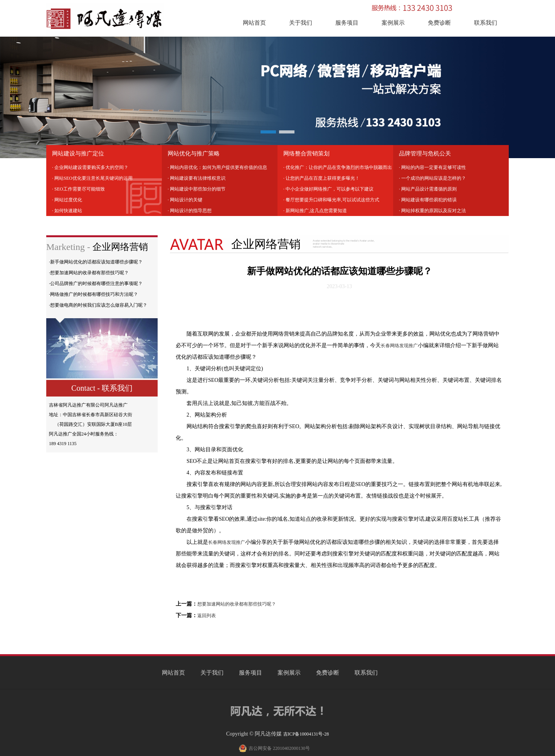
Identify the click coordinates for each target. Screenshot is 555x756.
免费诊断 (439, 23)
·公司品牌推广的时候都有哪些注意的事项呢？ (96, 283)
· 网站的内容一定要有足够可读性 (432, 167)
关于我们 (301, 23)
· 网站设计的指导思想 (190, 211)
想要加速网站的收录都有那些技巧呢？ (237, 604)
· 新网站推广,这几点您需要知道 (315, 211)
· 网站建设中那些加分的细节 (197, 189)
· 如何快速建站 (67, 211)
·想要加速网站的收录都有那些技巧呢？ (89, 273)
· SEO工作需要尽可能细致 (78, 189)
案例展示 (393, 23)
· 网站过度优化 (67, 200)
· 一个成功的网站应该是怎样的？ (432, 178)
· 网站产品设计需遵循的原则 (428, 189)
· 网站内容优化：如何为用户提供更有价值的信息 (217, 167)
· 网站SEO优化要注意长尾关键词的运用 (92, 178)
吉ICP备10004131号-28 (306, 734)
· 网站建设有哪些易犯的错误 (428, 200)
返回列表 (207, 616)
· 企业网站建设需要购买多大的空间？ (90, 167)
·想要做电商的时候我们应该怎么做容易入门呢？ (98, 305)
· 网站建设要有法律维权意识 (197, 178)
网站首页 (254, 23)
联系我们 (486, 23)
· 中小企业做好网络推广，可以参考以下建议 (328, 189)
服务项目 (347, 23)
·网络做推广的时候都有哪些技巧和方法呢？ (93, 294)
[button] (268, 132)
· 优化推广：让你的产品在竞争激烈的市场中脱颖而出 (338, 167)
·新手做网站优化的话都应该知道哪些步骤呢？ (96, 262)
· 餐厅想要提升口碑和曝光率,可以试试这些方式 (331, 200)
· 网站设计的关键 (185, 200)
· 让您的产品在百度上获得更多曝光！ (321, 178)
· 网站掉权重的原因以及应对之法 (432, 211)
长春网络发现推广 (399, 346)
